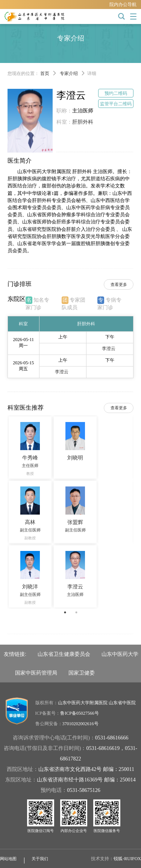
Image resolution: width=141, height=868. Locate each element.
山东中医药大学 (120, 654)
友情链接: (15, 654)
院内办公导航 (123, 4)
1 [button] (65, 612)
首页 (45, 73)
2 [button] (76, 612)
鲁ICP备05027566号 (80, 713)
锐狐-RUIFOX (127, 859)
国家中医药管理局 (36, 673)
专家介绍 (69, 73)
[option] (70, 512)
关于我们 (40, 859)
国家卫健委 (82, 673)
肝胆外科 (83, 122)
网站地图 (8, 859)
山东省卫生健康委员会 (64, 654)
